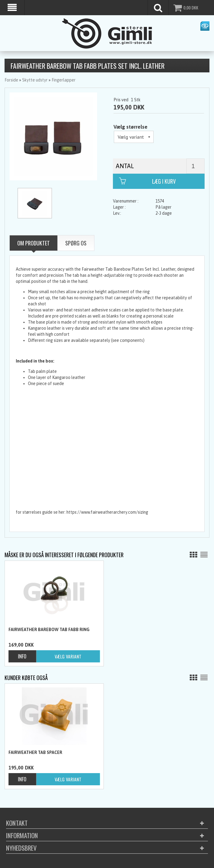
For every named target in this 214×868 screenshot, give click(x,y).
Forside (11, 80)
